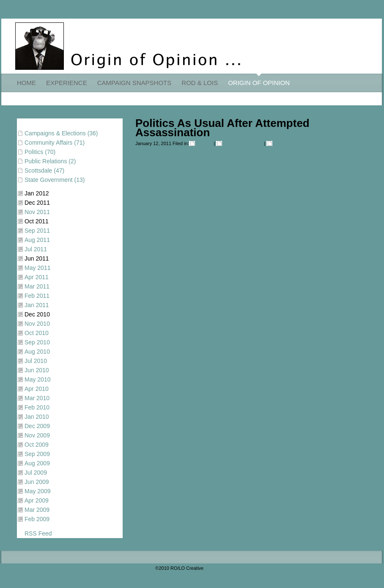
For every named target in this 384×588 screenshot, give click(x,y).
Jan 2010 (37, 417)
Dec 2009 (37, 426)
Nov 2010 (37, 324)
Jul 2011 (36, 249)
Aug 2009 (37, 463)
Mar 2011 (37, 286)
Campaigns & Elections (298, 143)
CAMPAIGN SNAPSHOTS (134, 83)
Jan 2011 (37, 305)
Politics (204, 143)
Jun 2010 (37, 370)
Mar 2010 (37, 398)
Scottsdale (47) (44, 170)
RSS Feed (38, 533)
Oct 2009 (37, 445)
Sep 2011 (37, 231)
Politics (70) (40, 152)
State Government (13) (55, 180)
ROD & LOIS (200, 83)
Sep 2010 (37, 342)
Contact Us (216, 568)
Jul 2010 (36, 361)
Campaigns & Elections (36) (61, 133)
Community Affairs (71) (55, 143)
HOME (26, 83)
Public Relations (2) (50, 161)
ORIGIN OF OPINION (259, 83)
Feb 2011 (37, 296)
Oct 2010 (37, 333)
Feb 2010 (37, 407)
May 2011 (37, 268)
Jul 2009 (36, 473)
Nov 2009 (37, 435)
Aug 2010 (37, 352)
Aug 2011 (37, 240)
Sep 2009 (37, 454)
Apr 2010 (37, 389)
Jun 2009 (37, 482)
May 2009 (37, 491)
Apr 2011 (37, 277)
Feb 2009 (37, 519)
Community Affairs (242, 143)
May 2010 (37, 379)
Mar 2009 (37, 510)
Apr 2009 (37, 500)
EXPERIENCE (67, 83)
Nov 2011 (37, 212)
